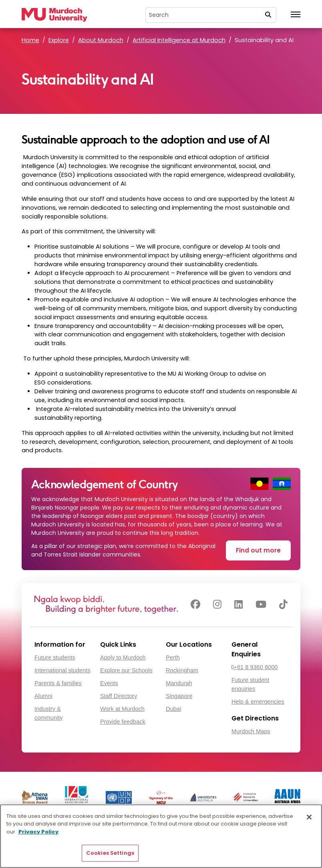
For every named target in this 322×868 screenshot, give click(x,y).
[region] (161, 836)
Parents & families (58, 683)
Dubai (173, 709)
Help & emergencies (258, 702)
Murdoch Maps (251, 731)
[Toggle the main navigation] (296, 15)
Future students (55, 658)
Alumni (43, 696)
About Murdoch (101, 40)
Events (109, 683)
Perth (173, 658)
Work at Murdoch (122, 709)
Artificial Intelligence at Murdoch (179, 40)
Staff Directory (119, 696)
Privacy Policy (38, 832)
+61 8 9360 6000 (256, 667)
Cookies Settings (110, 853)
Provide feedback (123, 722)
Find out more (258, 550)
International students (62, 670)
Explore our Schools (126, 670)
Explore (59, 40)
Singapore (179, 696)
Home (30, 40)
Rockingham (182, 670)
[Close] (309, 817)
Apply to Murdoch (123, 658)
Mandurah (179, 683)
